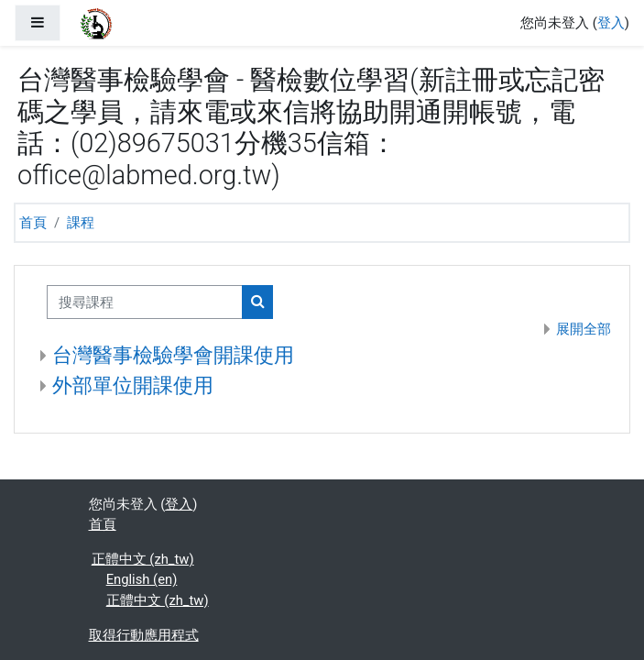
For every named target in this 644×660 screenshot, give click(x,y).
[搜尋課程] (145, 302)
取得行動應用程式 (144, 635)
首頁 (33, 223)
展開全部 (584, 329)
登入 (611, 23)
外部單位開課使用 (133, 385)
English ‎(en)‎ (142, 579)
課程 (81, 223)
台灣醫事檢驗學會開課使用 (173, 355)
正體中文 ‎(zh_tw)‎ (143, 559)
